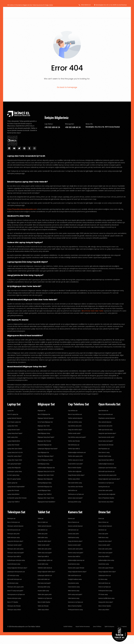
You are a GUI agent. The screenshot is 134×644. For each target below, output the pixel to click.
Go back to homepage (67, 87)
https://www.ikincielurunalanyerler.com (22, 209)
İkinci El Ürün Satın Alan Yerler (92, 311)
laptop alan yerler (63, 209)
